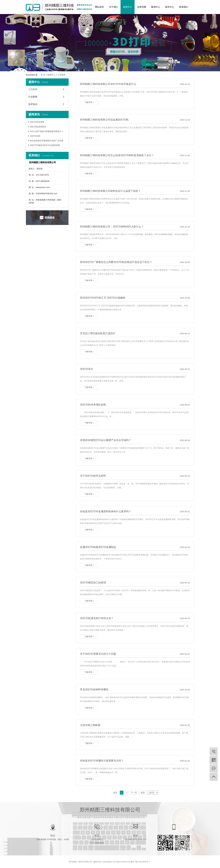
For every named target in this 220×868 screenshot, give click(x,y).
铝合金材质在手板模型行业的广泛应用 (47, 141)
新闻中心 (128, 7)
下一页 (134, 793)
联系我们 (184, 7)
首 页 (43, 75)
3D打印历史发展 (37, 122)
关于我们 (114, 7)
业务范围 (142, 7)
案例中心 (156, 7)
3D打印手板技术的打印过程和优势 (45, 145)
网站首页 (99, 7)
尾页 (143, 793)
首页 (115, 793)
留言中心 (170, 7)
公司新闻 (61, 75)
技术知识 (33, 104)
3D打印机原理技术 (38, 127)
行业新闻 (33, 97)
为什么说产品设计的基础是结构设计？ (47, 131)
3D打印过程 (35, 136)
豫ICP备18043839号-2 (140, 862)
